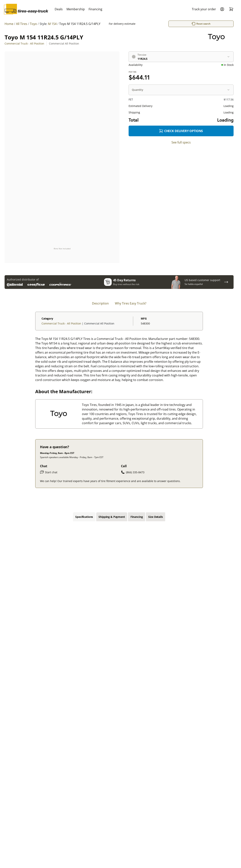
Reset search (190, 24)
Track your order (204, 9)
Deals (59, 9)
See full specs (181, 142)
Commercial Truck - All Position (24, 43)
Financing (95, 9)
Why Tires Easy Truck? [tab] (131, 304)
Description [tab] (100, 304)
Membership (76, 9)
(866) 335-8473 (133, 472)
